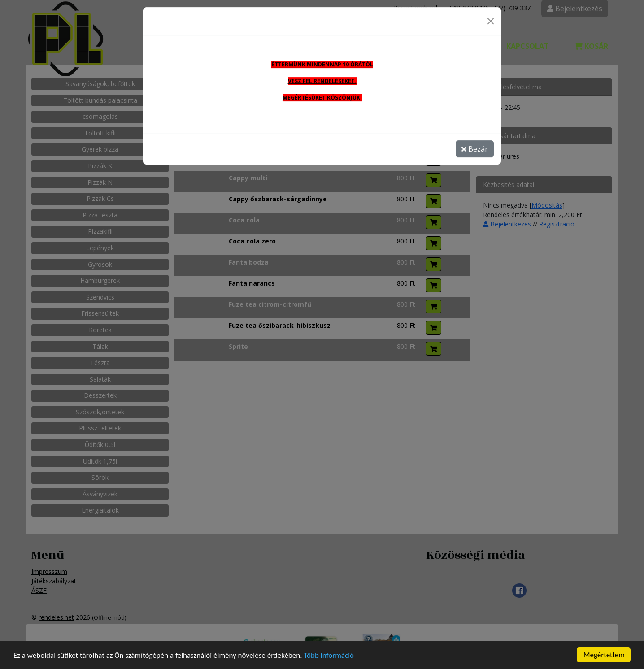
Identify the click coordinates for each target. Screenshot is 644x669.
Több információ (329, 656)
